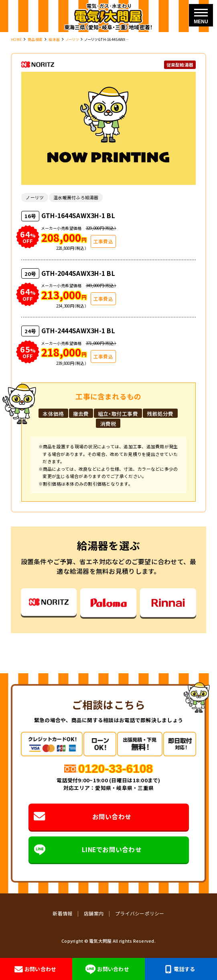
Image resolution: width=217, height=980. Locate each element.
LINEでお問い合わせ (88, 849)
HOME (16, 39)
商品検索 (35, 39)
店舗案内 (94, 913)
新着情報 (62, 913)
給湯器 (54, 39)
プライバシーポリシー (140, 913)
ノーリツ (72, 39)
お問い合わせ (82, 817)
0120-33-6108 (116, 768)
